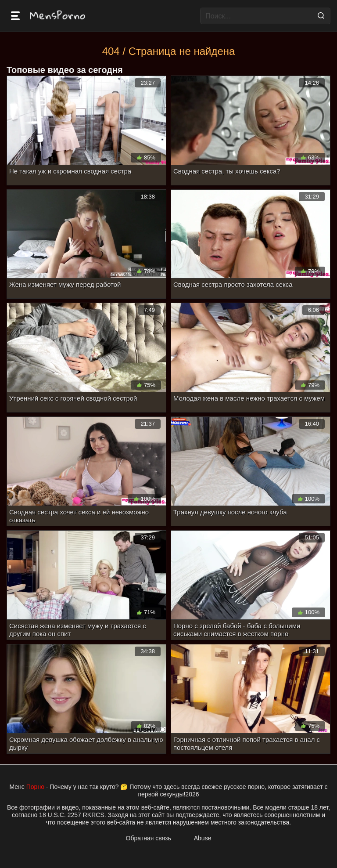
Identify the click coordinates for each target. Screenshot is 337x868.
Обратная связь (149, 838)
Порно (35, 787)
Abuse (203, 838)
